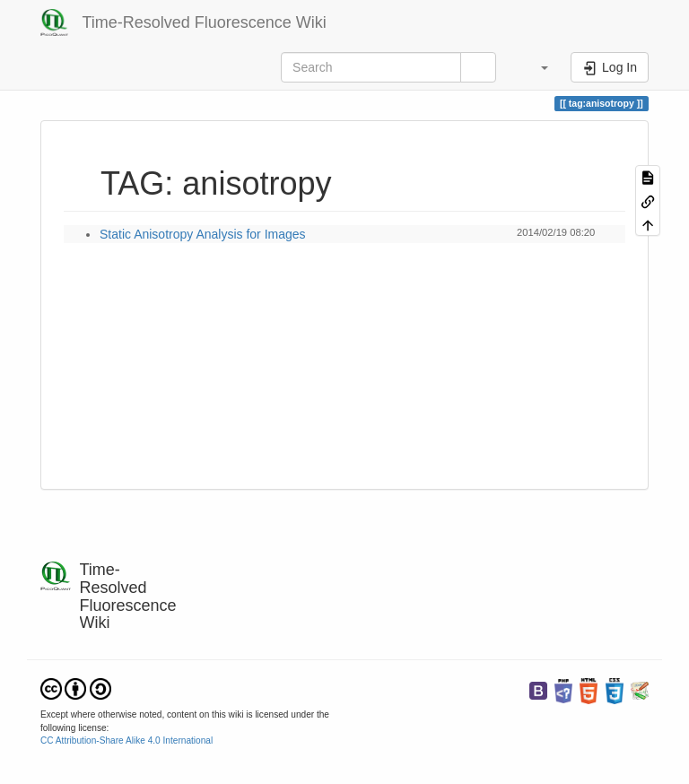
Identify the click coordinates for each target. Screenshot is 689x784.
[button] (536, 67)
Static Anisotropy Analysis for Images (203, 234)
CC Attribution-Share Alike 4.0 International (126, 740)
